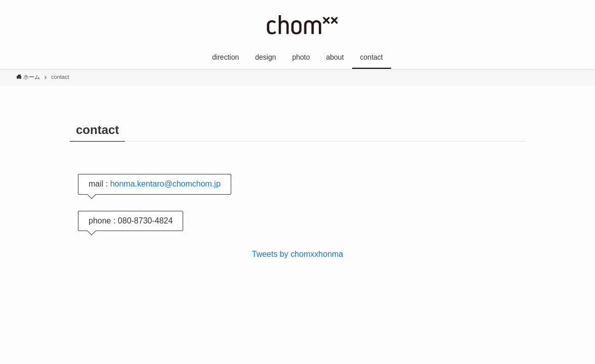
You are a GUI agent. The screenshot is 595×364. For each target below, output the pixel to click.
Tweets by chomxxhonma (298, 254)
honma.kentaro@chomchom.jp (165, 184)
